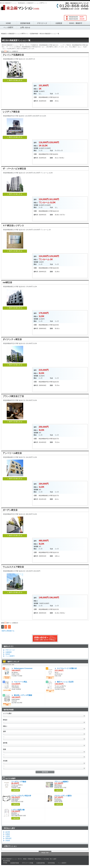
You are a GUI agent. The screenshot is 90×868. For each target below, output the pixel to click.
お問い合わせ (25, 27)
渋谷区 (8, 840)
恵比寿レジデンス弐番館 (23, 695)
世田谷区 (8, 838)
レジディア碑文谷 (11, 112)
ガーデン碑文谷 (10, 510)
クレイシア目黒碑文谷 (13, 55)
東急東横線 (42, 97)
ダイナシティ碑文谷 (12, 339)
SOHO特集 (51, 863)
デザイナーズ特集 (28, 863)
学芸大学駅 (49, 154)
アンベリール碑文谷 (12, 453)
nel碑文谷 (7, 282)
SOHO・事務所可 (76, 23)
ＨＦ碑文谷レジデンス (13, 226)
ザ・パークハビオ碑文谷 (14, 169)
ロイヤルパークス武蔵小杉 (67, 668)
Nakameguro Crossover (23, 668)
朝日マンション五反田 (65, 682)
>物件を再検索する (8, 631)
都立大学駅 (49, 97)
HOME (8, 23)
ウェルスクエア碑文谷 (13, 567)
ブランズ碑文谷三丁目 (13, 396)
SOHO (8, 654)
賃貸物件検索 (25, 23)
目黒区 (8, 834)
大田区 (8, 836)
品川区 (8, 832)
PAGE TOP (45, 853)
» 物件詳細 (16, 790)
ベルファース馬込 (20, 682)
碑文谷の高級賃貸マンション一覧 (16, 40)
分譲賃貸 (59, 23)
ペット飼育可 (8, 27)
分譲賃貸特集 (41, 863)
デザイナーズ (42, 23)
